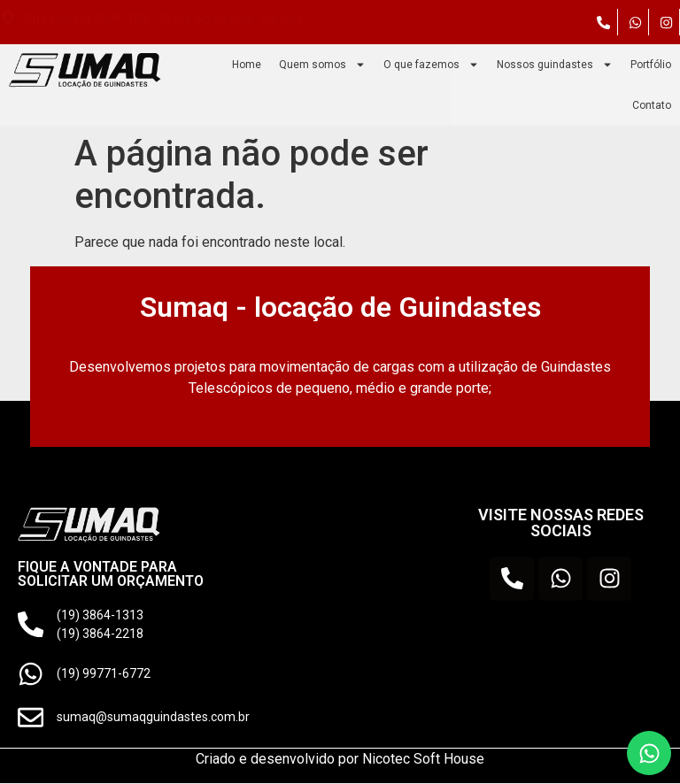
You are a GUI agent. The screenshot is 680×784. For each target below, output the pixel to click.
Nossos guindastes (555, 65)
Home (247, 65)
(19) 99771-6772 (104, 673)
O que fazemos (431, 65)
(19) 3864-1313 (101, 614)
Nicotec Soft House (423, 760)
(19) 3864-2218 (101, 633)
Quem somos (322, 65)
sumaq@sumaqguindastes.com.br (154, 718)
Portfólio (651, 65)
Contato (652, 105)
